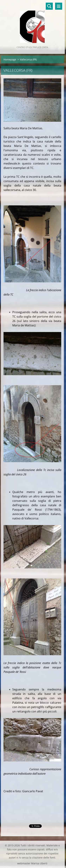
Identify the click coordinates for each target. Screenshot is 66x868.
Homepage (10, 59)
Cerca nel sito (49, 6)
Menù (59, 6)
